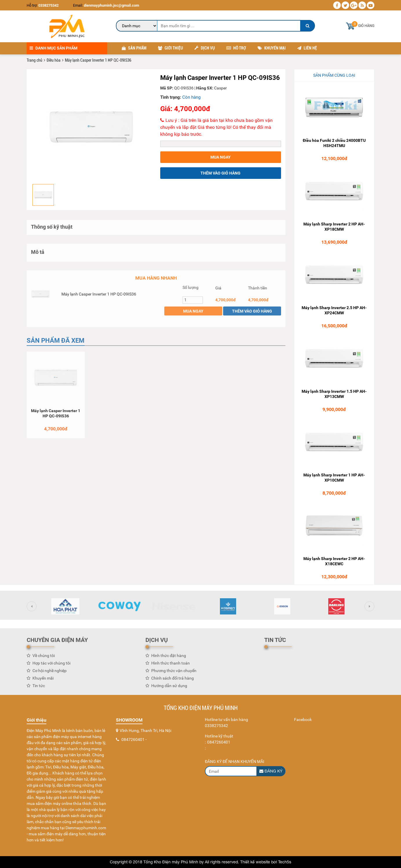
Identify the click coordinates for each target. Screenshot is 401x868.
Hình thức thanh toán (171, 665)
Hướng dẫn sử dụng (169, 688)
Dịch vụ (205, 48)
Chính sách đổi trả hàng (173, 680)
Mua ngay (220, 157)
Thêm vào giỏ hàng (220, 173)
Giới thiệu (170, 48)
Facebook (303, 720)
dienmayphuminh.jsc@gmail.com (111, 5)
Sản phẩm (134, 48)
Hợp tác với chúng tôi (51, 665)
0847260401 (133, 739)
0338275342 (48, 5)
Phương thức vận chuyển (174, 673)
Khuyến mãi (43, 680)
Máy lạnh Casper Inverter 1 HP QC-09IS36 (99, 296)
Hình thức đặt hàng (169, 658)
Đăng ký (271, 771)
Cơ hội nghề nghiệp (50, 673)
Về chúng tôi (44, 658)
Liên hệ (307, 48)
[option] (91, 127)
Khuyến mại (272, 48)
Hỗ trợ (236, 48)
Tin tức (39, 688)
